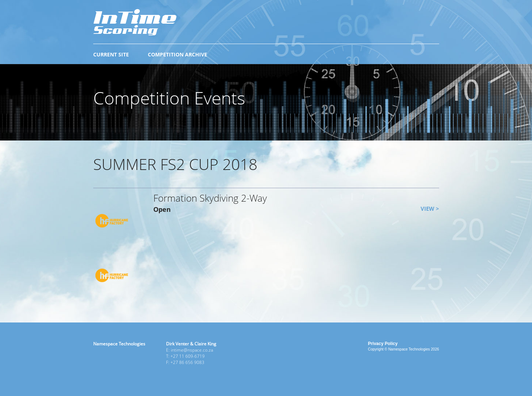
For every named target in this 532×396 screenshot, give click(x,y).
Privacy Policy (383, 344)
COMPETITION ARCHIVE (178, 54)
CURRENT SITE (111, 54)
